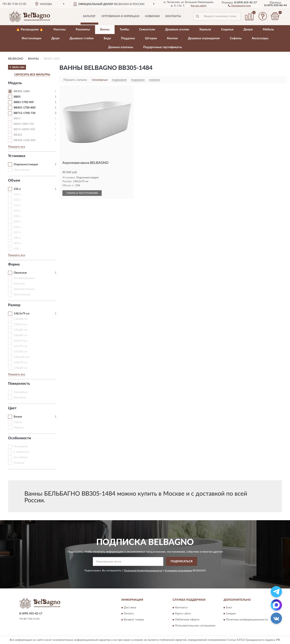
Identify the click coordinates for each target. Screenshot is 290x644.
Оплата (129, 614)
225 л (17, 211)
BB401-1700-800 (25, 108)
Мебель (268, 29)
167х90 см (20, 352)
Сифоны (236, 38)
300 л (17, 238)
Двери (248, 29)
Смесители (147, 29)
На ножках (21, 447)
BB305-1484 (22, 91)
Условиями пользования (178, 571)
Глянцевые (21, 392)
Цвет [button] (12, 408)
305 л (17, 243)
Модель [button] (15, 83)
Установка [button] (17, 156)
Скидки (231, 614)
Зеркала (205, 29)
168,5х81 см (22, 357)
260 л (17, 222)
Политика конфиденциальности (247, 620)
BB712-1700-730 (25, 113)
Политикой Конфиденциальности (143, 571)
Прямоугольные (24, 289)
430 (16, 249)
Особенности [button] (20, 438)
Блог (229, 608)
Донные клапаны (121, 47)
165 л (17, 194)
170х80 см (20, 368)
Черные (19, 428)
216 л (17, 205)
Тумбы (124, 29)
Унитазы (60, 29)
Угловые (19, 463)
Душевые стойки (82, 38)
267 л (17, 233)
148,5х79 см (22, 314)
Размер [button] (14, 305)
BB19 (17, 119)
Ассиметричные (24, 278)
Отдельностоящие (26, 164)
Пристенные (22, 170)
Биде (107, 38)
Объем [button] (14, 181)
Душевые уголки (177, 29)
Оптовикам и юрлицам (120, 16)
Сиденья (227, 29)
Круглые (19, 284)
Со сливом (21, 457)
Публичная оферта (187, 620)
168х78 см (20, 363)
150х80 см (20, 330)
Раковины (83, 29)
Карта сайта (183, 614)
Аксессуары (260, 38)
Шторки (151, 38)
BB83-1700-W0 (24, 102)
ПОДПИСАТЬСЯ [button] (182, 561)
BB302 (18, 135)
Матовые (20, 398)
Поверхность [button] (19, 384)
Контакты (173, 16)
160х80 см (20, 335)
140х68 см (20, 319)
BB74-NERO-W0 (24, 129)
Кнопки (172, 38)
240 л (17, 216)
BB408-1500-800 (25, 140)
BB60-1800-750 (24, 124)
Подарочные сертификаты (163, 47)
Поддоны (128, 38)
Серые (18, 422)
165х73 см (20, 341)
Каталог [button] (89, 16)
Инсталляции (32, 38)
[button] (239, 5)
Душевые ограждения (204, 38)
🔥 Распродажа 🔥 (30, 29)
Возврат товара (134, 620)
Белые (18, 417)
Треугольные (22, 295)
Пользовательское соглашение (195, 626)
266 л (17, 227)
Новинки (152, 16)
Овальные (20, 273)
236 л (17, 189)
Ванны (105, 29)
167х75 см (20, 346)
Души (55, 38)
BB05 (17, 97)
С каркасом (21, 452)
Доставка (130, 608)
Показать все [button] (17, 147)
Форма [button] (14, 265)
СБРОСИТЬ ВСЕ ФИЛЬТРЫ (32, 75)
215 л (17, 200)
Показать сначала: (75, 80)
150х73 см (20, 325)
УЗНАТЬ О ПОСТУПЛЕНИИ (82, 193)
